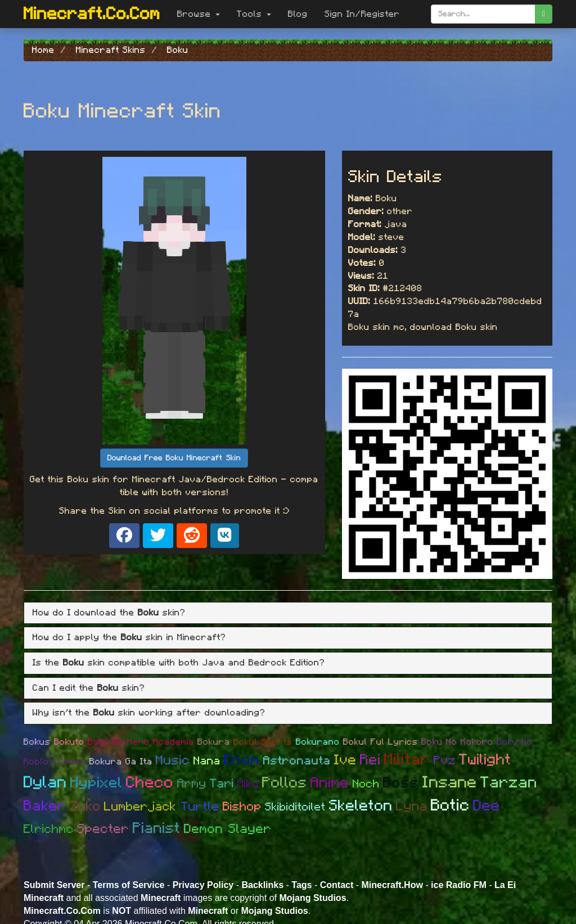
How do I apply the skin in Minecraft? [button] (129, 637)
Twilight (485, 760)
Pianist (157, 828)
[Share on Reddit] (192, 536)
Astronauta (297, 761)
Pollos (285, 783)
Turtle (200, 807)
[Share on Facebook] (124, 536)
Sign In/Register (362, 14)
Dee (487, 806)
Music (173, 761)
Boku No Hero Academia (141, 742)
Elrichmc (49, 829)
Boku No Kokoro (457, 742)
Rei (370, 760)
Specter (103, 829)
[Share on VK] (225, 536)
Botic (450, 806)
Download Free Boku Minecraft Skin (174, 458)
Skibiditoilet (295, 807)
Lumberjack (143, 807)
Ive (345, 760)
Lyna (412, 807)
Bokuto (69, 742)
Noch (366, 784)
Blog (298, 14)
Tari (222, 783)
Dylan (45, 783)
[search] (544, 14)
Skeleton (361, 806)
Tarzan (509, 783)
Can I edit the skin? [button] (89, 688)
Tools (254, 14)
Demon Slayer (228, 829)
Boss (401, 783)
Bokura (214, 742)
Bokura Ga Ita (121, 762)
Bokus (37, 742)
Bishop (242, 807)
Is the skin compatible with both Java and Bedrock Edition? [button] (179, 663)
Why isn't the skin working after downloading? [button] (149, 713)
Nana (207, 761)
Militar (407, 760)
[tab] (288, 613)
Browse (199, 14)
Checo (150, 783)
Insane (450, 783)
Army (192, 783)
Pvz (445, 760)
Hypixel (96, 783)
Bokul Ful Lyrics (381, 742)
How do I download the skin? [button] (109, 613)
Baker (45, 806)
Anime (330, 783)
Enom (242, 760)
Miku (248, 784)
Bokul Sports (263, 742)
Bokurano (318, 742)
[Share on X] (158, 536)
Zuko (85, 807)
